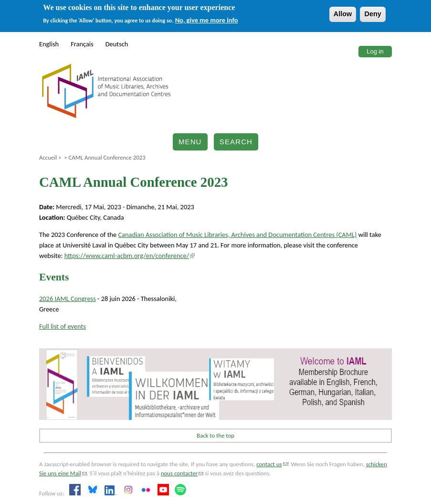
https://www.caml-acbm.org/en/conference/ (130, 256)
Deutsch (117, 44)
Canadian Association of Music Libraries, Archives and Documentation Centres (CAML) (237, 235)
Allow (343, 14)
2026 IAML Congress (68, 299)
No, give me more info (207, 20)
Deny (373, 14)
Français (82, 44)
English (49, 44)
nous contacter (182, 473)
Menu (190, 142)
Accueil (48, 157)
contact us (272, 464)
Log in (375, 51)
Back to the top (215, 435)
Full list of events (63, 326)
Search (236, 142)
